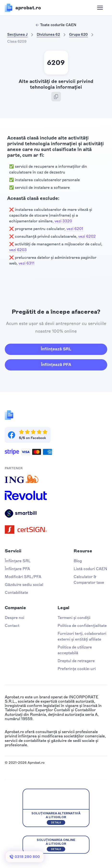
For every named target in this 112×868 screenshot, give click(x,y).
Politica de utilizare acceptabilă (75, 650)
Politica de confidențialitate (82, 626)
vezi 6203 (18, 250)
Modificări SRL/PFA (23, 577)
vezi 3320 (63, 221)
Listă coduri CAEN (90, 569)
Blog (78, 561)
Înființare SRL (18, 561)
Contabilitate (16, 593)
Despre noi (15, 618)
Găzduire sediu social (24, 585)
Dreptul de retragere (76, 661)
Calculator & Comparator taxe (89, 580)
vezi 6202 (87, 236)
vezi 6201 (75, 229)
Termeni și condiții (74, 618)
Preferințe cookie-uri (77, 669)
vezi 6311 (27, 263)
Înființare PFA (17, 569)
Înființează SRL (56, 349)
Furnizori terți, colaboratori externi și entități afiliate (82, 636)
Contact (12, 626)
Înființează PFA (56, 365)
